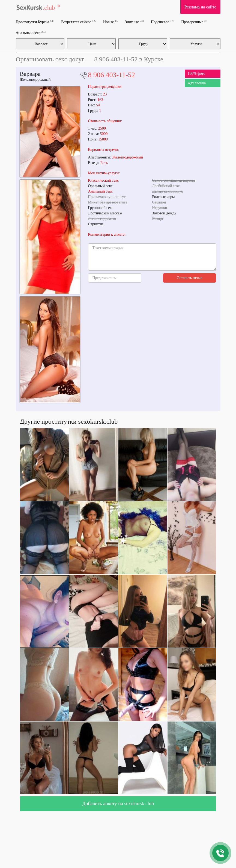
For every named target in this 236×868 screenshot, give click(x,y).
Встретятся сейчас (79, 22)
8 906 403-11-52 (112, 75)
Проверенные (194, 22)
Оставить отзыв (190, 278)
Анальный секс (31, 33)
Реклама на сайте (200, 7)
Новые (110, 22)
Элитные (134, 22)
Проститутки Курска (35, 22)
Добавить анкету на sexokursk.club (118, 804)
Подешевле (163, 22)
